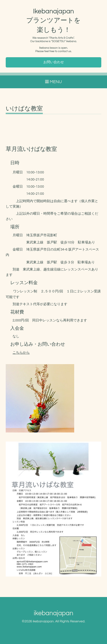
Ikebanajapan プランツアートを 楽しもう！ (58, 21)
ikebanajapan (53, 613)
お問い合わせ (54, 62)
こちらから (21, 353)
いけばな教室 (24, 109)
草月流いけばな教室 (31, 149)
